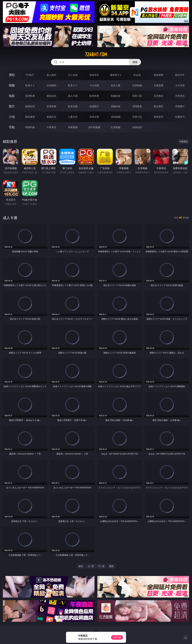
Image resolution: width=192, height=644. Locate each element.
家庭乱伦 (51, 117)
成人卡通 (73, 96)
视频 (12, 85)
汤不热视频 (94, 127)
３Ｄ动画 (94, 85)
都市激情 (30, 117)
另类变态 (180, 96)
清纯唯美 (137, 106)
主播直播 (159, 85)
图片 (12, 106)
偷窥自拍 (30, 106)
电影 (12, 96)
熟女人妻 (116, 85)
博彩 (12, 75)
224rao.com (96, 54)
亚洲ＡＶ (30, 85)
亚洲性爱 (30, 96)
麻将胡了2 (116, 75)
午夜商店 (51, 127)
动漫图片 (94, 106)
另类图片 (180, 106)
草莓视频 (73, 127)
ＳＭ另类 (180, 85)
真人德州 (51, 75)
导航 (12, 127)
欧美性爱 (94, 96)
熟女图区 (159, 106)
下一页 (101, 566)
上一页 (91, 566)
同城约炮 (30, 127)
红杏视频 (116, 127)
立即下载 (117, 637)
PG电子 (30, 75)
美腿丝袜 (116, 106)
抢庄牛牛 (180, 75)
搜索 (135, 62)
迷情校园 (116, 117)
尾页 (111, 566)
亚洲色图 (51, 106)
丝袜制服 (137, 85)
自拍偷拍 (51, 85)
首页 (81, 566)
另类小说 (137, 117)
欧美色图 (73, 106)
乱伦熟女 (159, 96)
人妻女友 (73, 117)
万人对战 (73, 75)
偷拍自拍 (51, 96)
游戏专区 (94, 75)
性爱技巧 (180, 117)
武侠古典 (94, 117)
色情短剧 (137, 127)
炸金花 (137, 75)
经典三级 (137, 96)
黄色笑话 (159, 117)
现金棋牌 (159, 75)
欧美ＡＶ (73, 85)
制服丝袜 (116, 96)
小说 (12, 117)
